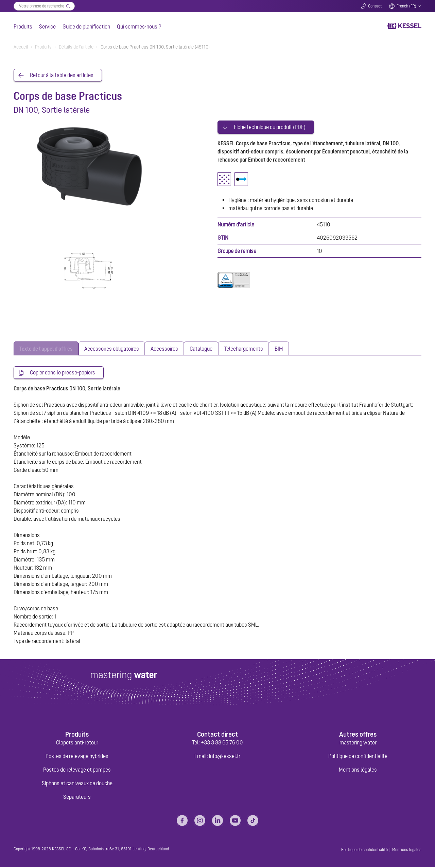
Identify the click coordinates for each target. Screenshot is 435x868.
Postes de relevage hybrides (77, 757)
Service (47, 26)
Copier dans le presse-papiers (63, 373)
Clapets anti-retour (77, 743)
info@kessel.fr (225, 757)
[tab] (46, 349)
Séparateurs (77, 797)
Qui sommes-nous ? (139, 26)
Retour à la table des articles (62, 75)
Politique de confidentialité (358, 757)
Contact (375, 6)
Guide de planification (86, 26)
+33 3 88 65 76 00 (222, 743)
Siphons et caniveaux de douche (77, 784)
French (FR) (406, 6)
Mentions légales (358, 770)
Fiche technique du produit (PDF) (270, 125)
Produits (23, 26)
